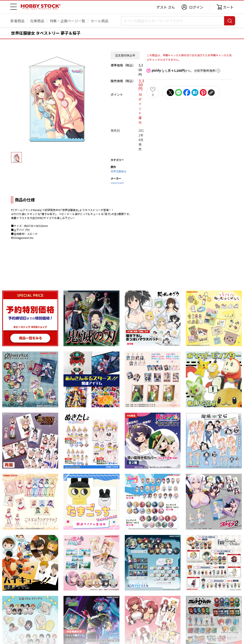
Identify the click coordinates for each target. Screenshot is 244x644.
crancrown (117, 183)
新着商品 (17, 21)
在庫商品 (37, 21)
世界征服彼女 (119, 171)
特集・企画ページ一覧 (67, 21)
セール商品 (100, 21)
